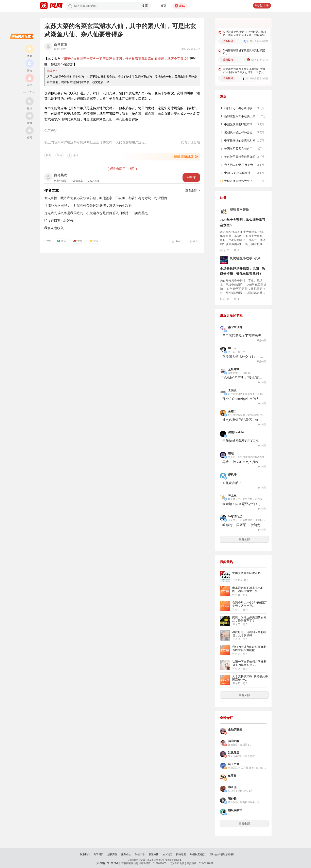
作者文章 (52, 190)
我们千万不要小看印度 (238, 108)
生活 (59, 155)
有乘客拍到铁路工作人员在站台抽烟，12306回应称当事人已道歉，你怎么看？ (245, 71)
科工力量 (234, 764)
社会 (48, 155)
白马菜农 (61, 45)
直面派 (232, 390)
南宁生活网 (235, 327)
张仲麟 (232, 799)
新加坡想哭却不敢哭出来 (240, 116)
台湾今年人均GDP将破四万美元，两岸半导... (249, 604)
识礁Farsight (236, 432)
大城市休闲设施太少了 (238, 181)
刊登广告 (140, 854)
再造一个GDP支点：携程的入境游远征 (244, 462)
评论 (225, 250)
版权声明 (112, 854)
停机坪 (232, 474)
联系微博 (154, 854)
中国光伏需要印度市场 (238, 124)
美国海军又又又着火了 (238, 149)
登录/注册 (262, 6)
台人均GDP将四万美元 (239, 165)
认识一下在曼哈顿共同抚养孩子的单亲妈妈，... (249, 663)
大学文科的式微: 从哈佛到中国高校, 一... (250, 678)
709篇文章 (77, 181)
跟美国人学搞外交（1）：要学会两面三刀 (244, 357)
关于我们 (99, 854)
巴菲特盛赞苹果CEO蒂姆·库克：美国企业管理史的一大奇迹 (244, 441)
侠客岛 (232, 776)
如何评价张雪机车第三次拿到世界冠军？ (244, 52)
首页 (163, 6)
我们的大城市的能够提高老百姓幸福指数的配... (249, 648)
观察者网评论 (239, 210)
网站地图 (181, 854)
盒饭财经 (234, 369)
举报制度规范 (197, 854)
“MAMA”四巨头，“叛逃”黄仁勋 (244, 378)
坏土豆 (232, 495)
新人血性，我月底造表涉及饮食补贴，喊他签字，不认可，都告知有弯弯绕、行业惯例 (106, 198)
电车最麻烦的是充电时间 (240, 141)
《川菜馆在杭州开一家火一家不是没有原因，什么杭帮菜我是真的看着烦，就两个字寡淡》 (125, 59)
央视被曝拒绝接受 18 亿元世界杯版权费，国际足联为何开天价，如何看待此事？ (245, 34)
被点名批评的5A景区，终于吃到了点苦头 (244, 420)
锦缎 (231, 453)
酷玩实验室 (235, 810)
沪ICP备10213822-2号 (108, 863)
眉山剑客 (234, 741)
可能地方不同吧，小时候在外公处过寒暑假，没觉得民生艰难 (88, 206)
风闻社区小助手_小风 (245, 258)
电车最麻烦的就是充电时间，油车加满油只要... (248, 589)
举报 (76, 155)
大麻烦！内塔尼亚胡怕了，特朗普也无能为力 (244, 504)
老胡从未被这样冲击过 (238, 132)
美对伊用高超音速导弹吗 (240, 157)
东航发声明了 (232, 483)
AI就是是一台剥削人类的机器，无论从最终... (249, 634)
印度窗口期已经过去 (59, 220)
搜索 (145, 6)
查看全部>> (193, 190)
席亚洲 (232, 787)
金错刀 (232, 411)
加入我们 (167, 854)
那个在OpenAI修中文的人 (241, 399)
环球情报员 (235, 516)
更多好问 (256, 24)
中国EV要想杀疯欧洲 (237, 173)
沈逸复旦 (234, 753)
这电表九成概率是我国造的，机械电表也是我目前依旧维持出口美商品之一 (98, 213)
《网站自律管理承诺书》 (222, 854)
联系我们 (85, 854)
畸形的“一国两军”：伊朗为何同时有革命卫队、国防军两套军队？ (244, 525)
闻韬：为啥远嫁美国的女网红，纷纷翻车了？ (249, 619)
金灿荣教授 (235, 730)
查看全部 (244, 539)
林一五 (232, 348)
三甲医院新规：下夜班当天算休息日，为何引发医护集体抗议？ (244, 336)
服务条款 (126, 854)
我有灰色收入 (54, 228)
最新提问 (228, 41)
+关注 (191, 178)
